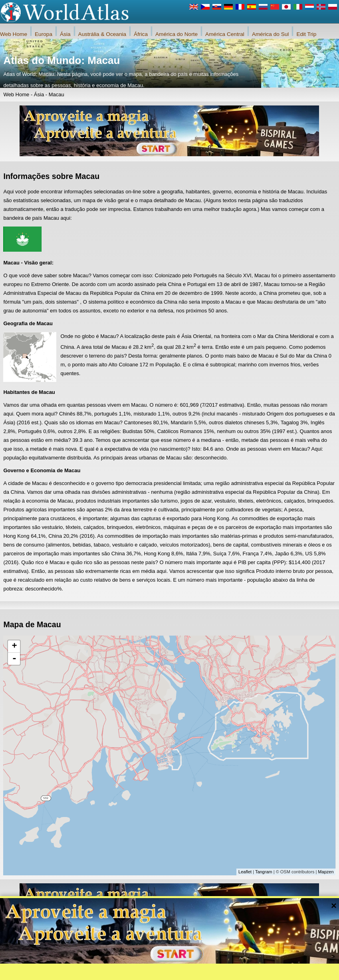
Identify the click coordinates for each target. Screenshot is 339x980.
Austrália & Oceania (102, 34)
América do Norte (176, 34)
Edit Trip (306, 34)
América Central (225, 34)
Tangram (264, 872)
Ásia (65, 34)
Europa (44, 34)
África (141, 34)
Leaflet (245, 872)
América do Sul (271, 34)
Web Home (14, 34)
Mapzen (326, 872)
